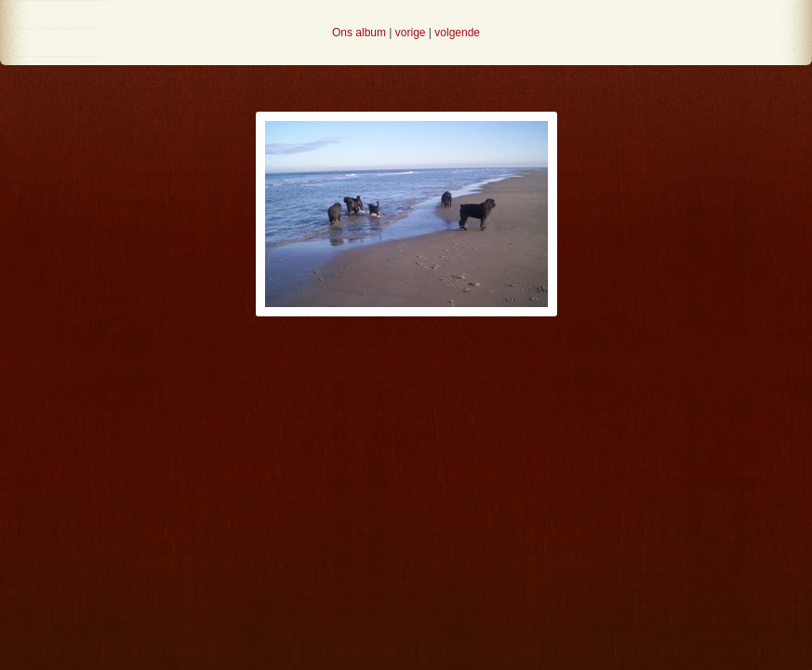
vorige (411, 33)
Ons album (359, 33)
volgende (457, 33)
